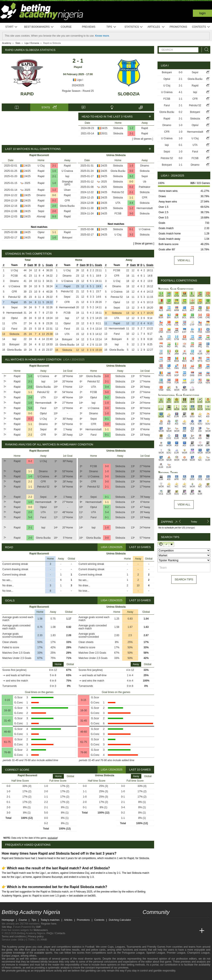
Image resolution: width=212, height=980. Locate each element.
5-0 (30, 408)
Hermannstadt (145, 208)
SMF (38, 927)
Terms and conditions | (15, 937)
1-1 (54, 232)
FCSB (118, 214)
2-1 (131, 133)
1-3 (131, 166)
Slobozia (129, 94)
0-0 (54, 195)
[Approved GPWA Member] (29, 976)
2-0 (54, 206)
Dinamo (41, 195)
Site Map (7, 927)
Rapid (27, 94)
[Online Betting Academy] (170, 931)
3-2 (131, 176)
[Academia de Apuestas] (178, 931)
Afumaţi (41, 217)
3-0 (131, 171)
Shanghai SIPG (67, 183)
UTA (118, 203)
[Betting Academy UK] (194, 931)
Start (11, 27)
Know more (102, 36)
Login (202, 13)
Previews (89, 27)
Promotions (178, 27)
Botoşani (67, 238)
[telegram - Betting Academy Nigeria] (146, 922)
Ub (145, 182)
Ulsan (67, 190)
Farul (14, 329)
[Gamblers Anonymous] (49, 976)
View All (184, 504)
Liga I (78, 80)
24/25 (104, 128)
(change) (190, 528)
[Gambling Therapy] (43, 976)
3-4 (131, 203)
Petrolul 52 (118, 192)
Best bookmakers (39, 27)
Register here (49, 924)
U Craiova (67, 171)
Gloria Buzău (67, 206)
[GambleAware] (13, 976)
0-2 (54, 201)
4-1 (180, 92)
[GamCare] (38, 976)
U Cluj (41, 166)
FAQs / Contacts (56, 933)
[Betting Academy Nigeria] (146, 931)
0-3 (54, 217)
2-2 (30, 429)
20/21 (104, 133)
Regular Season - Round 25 (78, 91)
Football (90, 947)
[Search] (205, 50)
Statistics (134, 27)
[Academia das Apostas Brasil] (162, 931)
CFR (67, 201)
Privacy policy (36, 937)
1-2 (131, 128)
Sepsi (41, 211)
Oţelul (41, 232)
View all (184, 260)
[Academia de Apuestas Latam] (186, 931)
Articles (156, 27)
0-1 (131, 229)
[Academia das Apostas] (154, 931)
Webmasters (41, 930)
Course (66, 27)
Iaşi (67, 176)
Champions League (198, 953)
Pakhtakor (145, 187)
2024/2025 (78, 85)
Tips (111, 27)
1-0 (54, 171)
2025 (27, 183)
